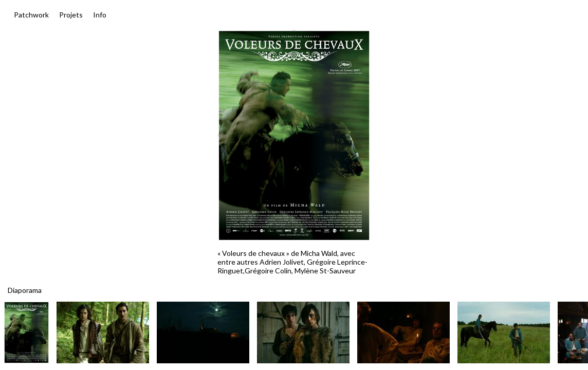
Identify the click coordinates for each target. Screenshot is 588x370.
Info (100, 15)
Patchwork (31, 15)
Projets (71, 15)
